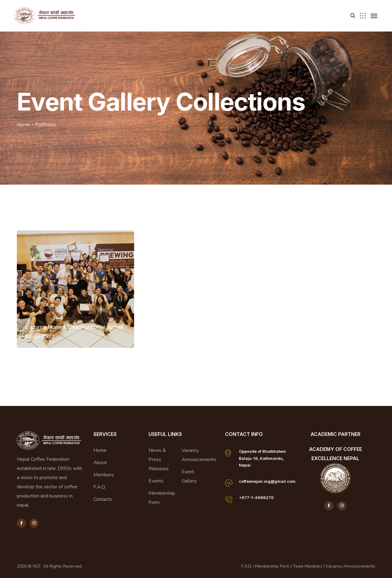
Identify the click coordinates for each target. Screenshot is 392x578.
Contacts (103, 499)
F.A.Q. (100, 487)
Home (23, 125)
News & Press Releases (159, 460)
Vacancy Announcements (199, 455)
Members (104, 475)
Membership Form (162, 498)
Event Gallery (189, 476)
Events (156, 481)
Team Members (308, 566)
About (100, 463)
